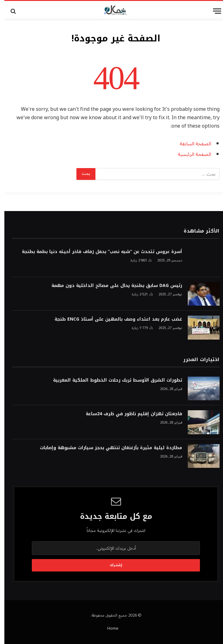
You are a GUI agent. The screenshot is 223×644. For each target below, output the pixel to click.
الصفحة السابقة (191, 144)
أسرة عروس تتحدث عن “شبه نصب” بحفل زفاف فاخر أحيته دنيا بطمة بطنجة (98, 252)
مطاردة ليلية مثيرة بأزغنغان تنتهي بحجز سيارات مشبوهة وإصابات (107, 448)
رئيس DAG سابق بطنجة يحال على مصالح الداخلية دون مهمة (112, 286)
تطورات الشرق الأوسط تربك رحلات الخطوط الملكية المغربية (113, 380)
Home (109, 628)
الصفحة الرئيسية (190, 154)
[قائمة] (213, 11)
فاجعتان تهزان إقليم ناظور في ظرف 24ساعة (130, 414)
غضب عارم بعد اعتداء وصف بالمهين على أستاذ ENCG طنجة (114, 319)
